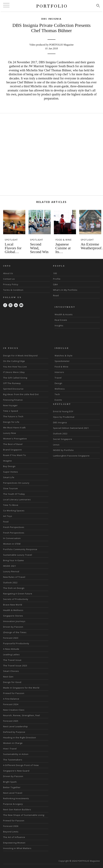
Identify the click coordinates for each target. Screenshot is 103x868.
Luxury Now (10, 433)
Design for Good (12, 682)
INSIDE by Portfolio (63, 450)
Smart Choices (11, 671)
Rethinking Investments (16, 798)
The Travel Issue (12, 660)
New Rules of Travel (14, 577)
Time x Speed (11, 411)
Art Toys (8, 516)
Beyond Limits (11, 832)
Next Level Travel (13, 793)
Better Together (12, 787)
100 (55, 273)
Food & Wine (62, 367)
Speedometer (62, 361)
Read (56, 295)
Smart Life (9, 477)
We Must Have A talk (14, 428)
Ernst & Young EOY (63, 411)
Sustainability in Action (16, 754)
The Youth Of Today (14, 494)
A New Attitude (11, 649)
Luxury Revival (11, 571)
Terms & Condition (13, 290)
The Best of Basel (13, 444)
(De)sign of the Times (15, 632)
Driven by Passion (13, 627)
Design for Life (11, 422)
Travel (58, 378)
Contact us (9, 279)
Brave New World (13, 605)
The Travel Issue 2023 (15, 666)
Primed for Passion (14, 693)
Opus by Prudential (64, 417)
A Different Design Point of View (21, 765)
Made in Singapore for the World (21, 688)
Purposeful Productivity (16, 643)
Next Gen (8, 677)
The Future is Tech (13, 416)
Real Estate (61, 320)
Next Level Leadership (15, 726)
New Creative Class (14, 710)
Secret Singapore (63, 439)
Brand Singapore (12, 450)
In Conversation (12, 538)
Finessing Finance (13, 400)
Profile (57, 279)
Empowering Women (14, 843)
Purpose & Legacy (13, 804)
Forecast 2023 (11, 638)
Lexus (56, 445)
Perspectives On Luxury (16, 483)
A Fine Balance (11, 699)
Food (6, 522)
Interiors (59, 372)
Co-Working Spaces (14, 511)
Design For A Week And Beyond (20, 356)
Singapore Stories (13, 616)
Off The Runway (12, 383)
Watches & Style (64, 356)
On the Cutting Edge (14, 361)
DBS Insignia (60, 422)
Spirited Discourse (13, 389)
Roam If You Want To (15, 455)
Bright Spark (10, 782)
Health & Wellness (13, 610)
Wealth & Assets (64, 314)
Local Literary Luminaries (17, 499)
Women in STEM (12, 544)
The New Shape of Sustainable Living (24, 815)
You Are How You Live (15, 367)
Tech (57, 394)
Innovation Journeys (14, 621)
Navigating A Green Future (18, 594)
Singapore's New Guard (16, 771)
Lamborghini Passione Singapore (71, 456)
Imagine (8, 461)
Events (58, 400)
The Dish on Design (14, 588)
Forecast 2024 (11, 704)
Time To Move (11, 505)
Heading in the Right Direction (20, 738)
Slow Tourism (11, 488)
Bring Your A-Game (14, 560)
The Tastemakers (13, 760)
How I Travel (10, 749)
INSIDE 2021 (10, 566)
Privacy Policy (11, 284)
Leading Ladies (11, 654)
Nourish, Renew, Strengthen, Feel (22, 715)
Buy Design (9, 466)
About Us (8, 273)
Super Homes (11, 472)
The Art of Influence (14, 837)
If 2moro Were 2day (14, 372)
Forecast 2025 (11, 721)
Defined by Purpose (14, 732)
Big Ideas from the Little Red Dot (21, 394)
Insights (59, 325)
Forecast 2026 (11, 826)
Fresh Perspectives (14, 527)
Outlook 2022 (10, 583)
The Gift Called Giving (15, 378)
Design (58, 383)
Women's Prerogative (15, 439)
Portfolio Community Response (20, 549)
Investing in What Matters (17, 848)
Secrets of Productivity (16, 599)
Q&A (55, 284)
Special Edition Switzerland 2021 (71, 428)
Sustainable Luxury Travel (18, 555)
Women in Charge (13, 743)
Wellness (60, 389)
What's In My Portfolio (65, 290)
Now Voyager (10, 405)
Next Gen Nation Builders (17, 809)
